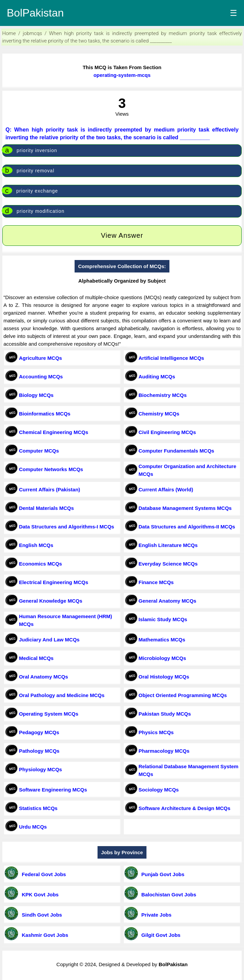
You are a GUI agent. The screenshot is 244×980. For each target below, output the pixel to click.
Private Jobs (155, 915)
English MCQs (36, 545)
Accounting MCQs (41, 377)
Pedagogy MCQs (39, 732)
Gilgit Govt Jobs (160, 935)
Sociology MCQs (159, 790)
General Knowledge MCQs (51, 601)
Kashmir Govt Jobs (44, 935)
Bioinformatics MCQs (45, 414)
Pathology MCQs (39, 751)
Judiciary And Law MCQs (49, 640)
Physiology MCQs (40, 769)
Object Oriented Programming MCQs (183, 695)
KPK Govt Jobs (39, 895)
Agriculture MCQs (40, 358)
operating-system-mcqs (122, 75)
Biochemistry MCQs (163, 395)
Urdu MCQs (33, 827)
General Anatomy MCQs (168, 601)
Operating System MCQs (49, 714)
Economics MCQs (40, 564)
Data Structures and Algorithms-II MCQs (187, 527)
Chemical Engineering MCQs (53, 432)
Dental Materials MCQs (46, 508)
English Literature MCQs (168, 545)
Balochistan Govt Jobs (168, 895)
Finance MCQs (156, 582)
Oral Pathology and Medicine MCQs (62, 695)
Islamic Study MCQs (163, 619)
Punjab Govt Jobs (162, 874)
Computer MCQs (39, 451)
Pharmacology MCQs (164, 751)
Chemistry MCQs (159, 414)
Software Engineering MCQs (53, 790)
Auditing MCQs (157, 377)
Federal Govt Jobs (42, 874)
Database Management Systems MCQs (185, 508)
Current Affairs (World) (166, 489)
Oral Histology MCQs (164, 677)
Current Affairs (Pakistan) (49, 489)
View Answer (122, 235)
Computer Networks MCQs (51, 469)
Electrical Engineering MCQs (53, 582)
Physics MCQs (156, 732)
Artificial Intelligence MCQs (171, 358)
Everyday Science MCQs (168, 564)
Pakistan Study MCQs (165, 714)
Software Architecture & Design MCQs (185, 808)
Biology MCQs (36, 395)
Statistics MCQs (38, 808)
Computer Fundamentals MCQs (177, 451)
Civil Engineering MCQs (167, 432)
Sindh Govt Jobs (40, 915)
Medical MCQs (36, 658)
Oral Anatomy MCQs (43, 677)
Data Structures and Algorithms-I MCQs (66, 527)
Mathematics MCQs (162, 640)
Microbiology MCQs (162, 658)
